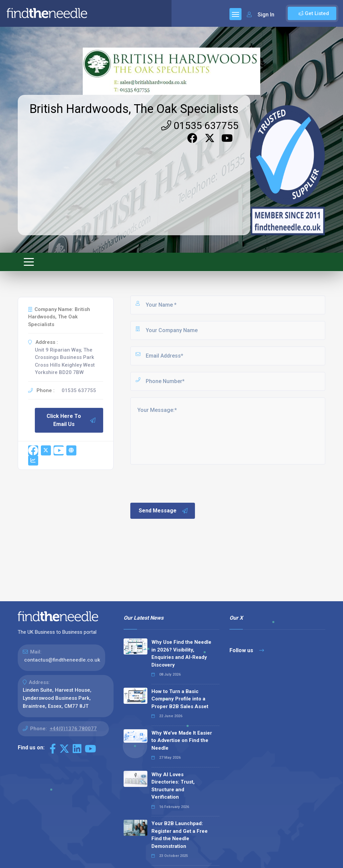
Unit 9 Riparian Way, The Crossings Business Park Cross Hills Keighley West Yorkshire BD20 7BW (65, 361)
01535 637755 (200, 126)
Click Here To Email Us (71, 420)
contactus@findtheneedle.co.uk (62, 660)
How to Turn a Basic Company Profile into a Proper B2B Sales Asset (180, 699)
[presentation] (180, 483)
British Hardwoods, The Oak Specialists (134, 109)
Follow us (247, 650)
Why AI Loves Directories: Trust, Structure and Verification (173, 786)
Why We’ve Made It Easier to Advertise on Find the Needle (182, 740)
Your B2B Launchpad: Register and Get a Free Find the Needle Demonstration (180, 835)
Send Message (163, 511)
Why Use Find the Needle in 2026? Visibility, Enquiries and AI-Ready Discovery (181, 654)
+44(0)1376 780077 (73, 729)
